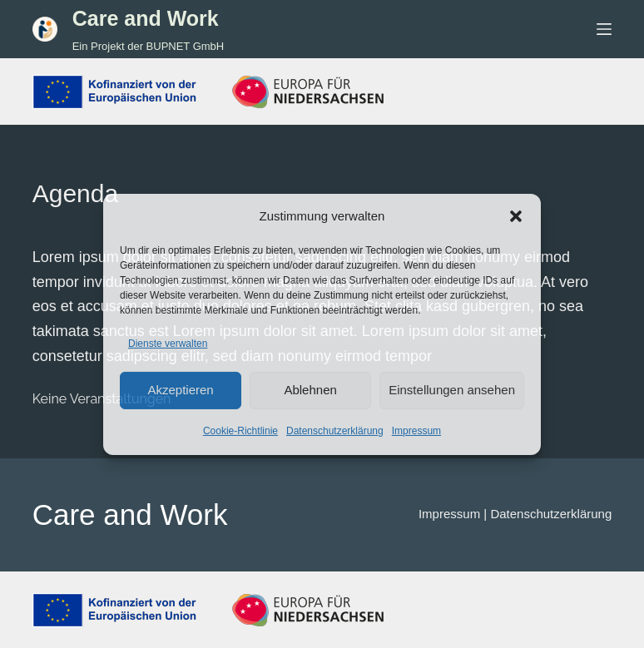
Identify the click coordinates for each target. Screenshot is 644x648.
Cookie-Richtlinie (240, 431)
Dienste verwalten (168, 344)
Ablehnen (310, 390)
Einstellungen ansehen (452, 390)
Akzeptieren (180, 390)
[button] (516, 216)
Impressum (416, 431)
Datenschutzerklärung (335, 431)
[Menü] (604, 29)
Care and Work (146, 18)
